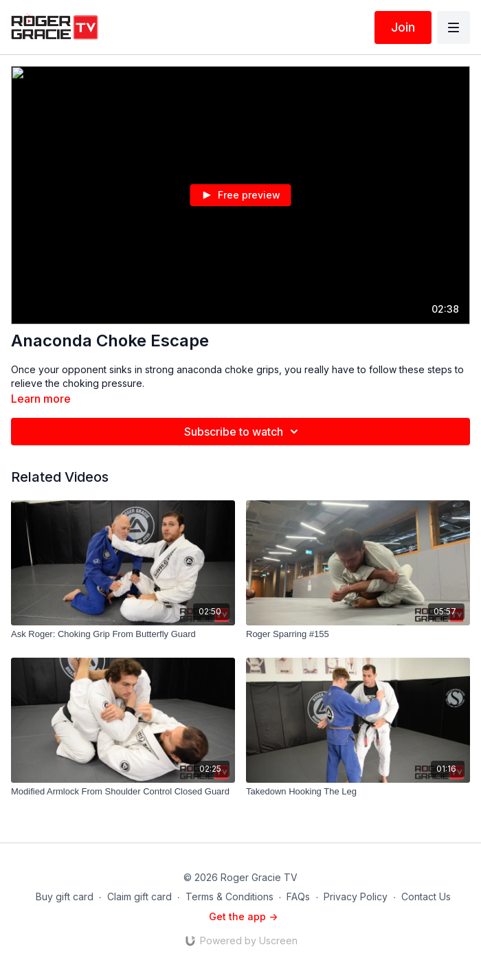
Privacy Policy (356, 897)
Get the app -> (243, 916)
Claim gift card (139, 897)
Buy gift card (65, 897)
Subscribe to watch (243, 432)
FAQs (298, 897)
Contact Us (426, 897)
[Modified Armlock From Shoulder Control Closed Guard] (123, 792)
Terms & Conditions (230, 897)
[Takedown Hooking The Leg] (358, 792)
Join (403, 27)
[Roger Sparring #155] (358, 634)
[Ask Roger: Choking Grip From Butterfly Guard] (123, 634)
